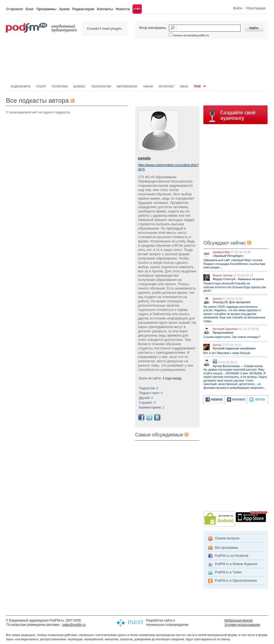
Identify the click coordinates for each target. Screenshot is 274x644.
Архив (64, 9)
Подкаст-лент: (151, 393)
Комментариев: (152, 407)
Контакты (105, 9)
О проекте (15, 9)
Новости (123, 9)
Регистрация (256, 8)
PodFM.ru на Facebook (232, 556)
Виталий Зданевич (225, 329)
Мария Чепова (223, 275)
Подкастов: (149, 388)
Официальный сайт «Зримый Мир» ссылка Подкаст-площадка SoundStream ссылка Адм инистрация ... (234, 264)
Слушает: (147, 403)
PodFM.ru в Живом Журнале (236, 564)
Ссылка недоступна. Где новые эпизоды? (232, 337)
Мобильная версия (239, 620)
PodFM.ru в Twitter (228, 572)
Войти (238, 8)
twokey (217, 299)
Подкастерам (83, 9)
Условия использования (242, 625)
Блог (30, 9)
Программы (46, 9)
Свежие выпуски (227, 538)
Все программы (227, 548)
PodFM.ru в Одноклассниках (236, 581)
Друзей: (146, 398)
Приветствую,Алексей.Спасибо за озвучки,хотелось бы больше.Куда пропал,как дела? (235, 287)
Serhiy (217, 345)
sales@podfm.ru (74, 625)
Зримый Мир (221, 252)
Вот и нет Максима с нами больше (227, 353)
